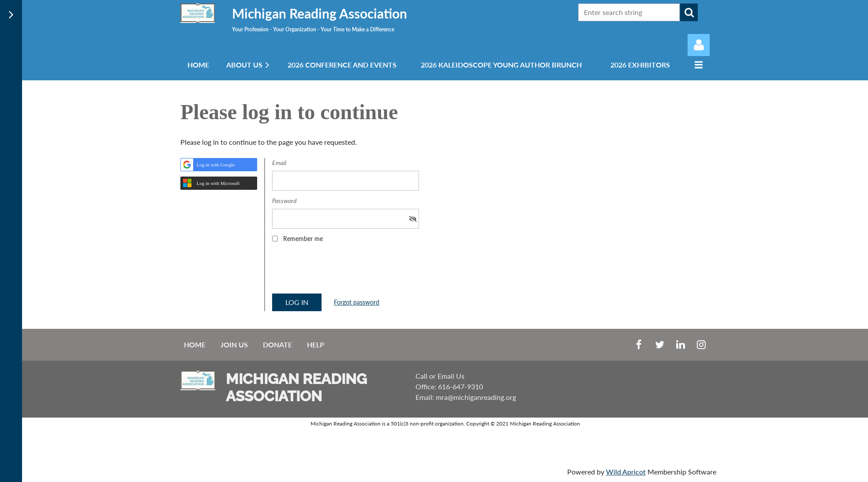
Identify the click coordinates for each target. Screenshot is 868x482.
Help (316, 345)
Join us (234, 345)
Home (195, 345)
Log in (699, 45)
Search (689, 12)
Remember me (303, 239)
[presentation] (339, 271)
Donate (277, 345)
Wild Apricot (626, 472)
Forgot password (357, 302)
